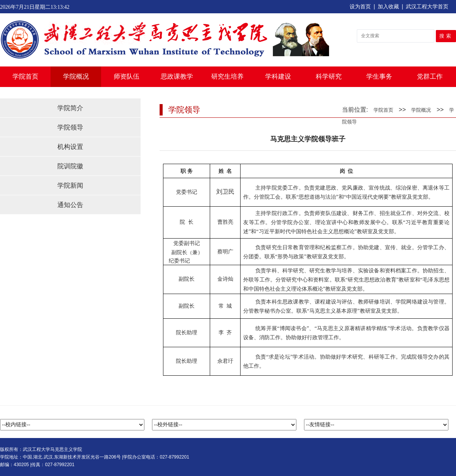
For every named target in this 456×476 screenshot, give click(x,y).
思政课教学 (177, 77)
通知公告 (70, 205)
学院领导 (70, 127)
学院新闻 (70, 186)
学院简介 (70, 108)
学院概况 (76, 77)
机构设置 (70, 147)
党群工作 (430, 77)
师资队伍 (127, 77)
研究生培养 (227, 77)
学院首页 (25, 77)
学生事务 (379, 77)
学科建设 (278, 77)
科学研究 (329, 77)
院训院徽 (70, 166)
